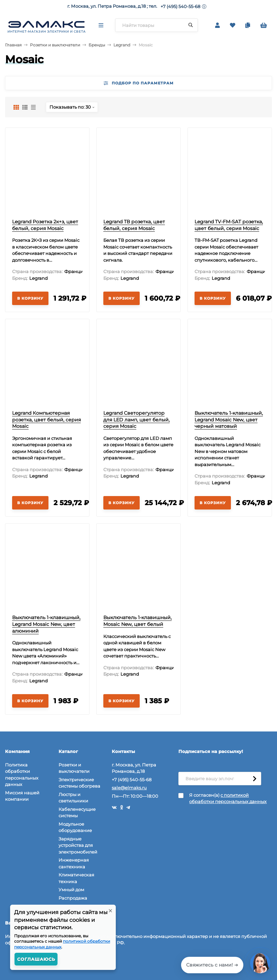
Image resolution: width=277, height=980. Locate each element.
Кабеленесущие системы (77, 813)
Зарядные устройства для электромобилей (78, 845)
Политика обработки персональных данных (22, 775)
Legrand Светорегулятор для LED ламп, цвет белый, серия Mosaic (136, 420)
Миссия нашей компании (22, 796)
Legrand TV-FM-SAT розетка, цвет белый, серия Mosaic (229, 225)
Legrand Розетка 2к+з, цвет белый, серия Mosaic (45, 225)
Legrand (122, 45)
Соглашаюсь (36, 959)
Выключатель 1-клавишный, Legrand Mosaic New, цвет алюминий (46, 624)
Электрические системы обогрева (79, 783)
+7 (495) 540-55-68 (180, 6)
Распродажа (73, 898)
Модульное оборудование (75, 827)
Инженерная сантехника (74, 863)
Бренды (97, 45)
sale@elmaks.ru (129, 788)
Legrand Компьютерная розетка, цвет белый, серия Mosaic (46, 420)
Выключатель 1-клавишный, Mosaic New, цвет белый (137, 621)
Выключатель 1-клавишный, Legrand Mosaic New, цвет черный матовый (229, 420)
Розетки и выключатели (55, 45)
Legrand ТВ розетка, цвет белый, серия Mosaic (134, 225)
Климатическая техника (76, 878)
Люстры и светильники (73, 798)
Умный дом (71, 890)
